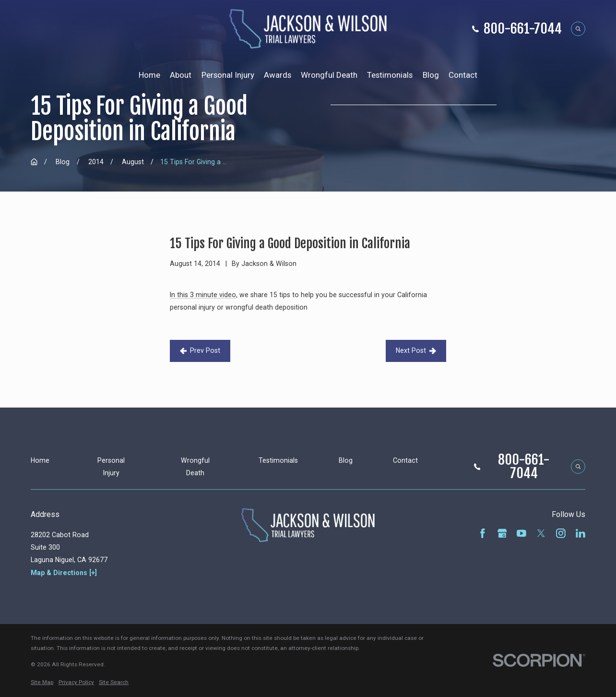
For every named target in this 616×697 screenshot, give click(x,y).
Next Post (416, 350)
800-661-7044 (523, 29)
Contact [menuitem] (463, 75)
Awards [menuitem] (278, 75)
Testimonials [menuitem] (390, 75)
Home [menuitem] (149, 75)
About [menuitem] (181, 75)
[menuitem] (42, 683)
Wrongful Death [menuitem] (329, 75)
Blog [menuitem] (431, 75)
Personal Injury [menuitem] (228, 75)
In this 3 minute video (203, 295)
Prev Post (200, 350)
